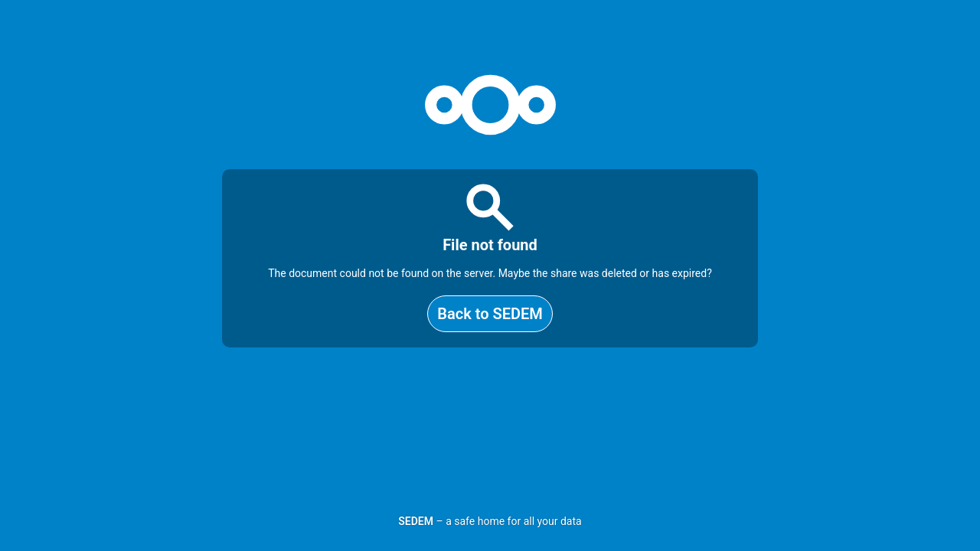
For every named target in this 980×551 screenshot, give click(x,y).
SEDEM (416, 521)
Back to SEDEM (490, 314)
